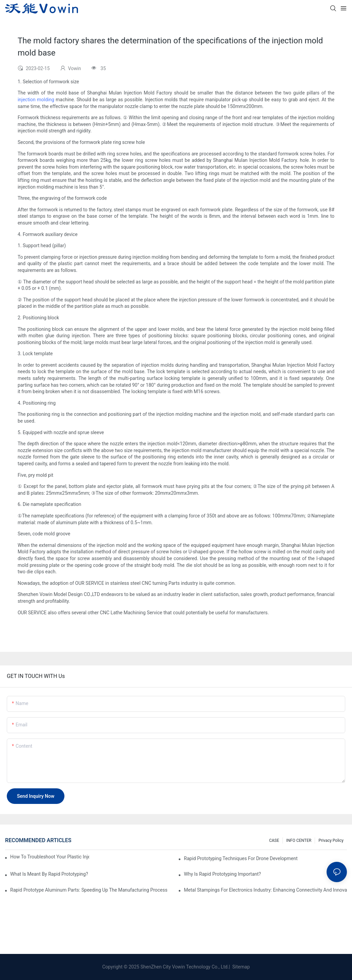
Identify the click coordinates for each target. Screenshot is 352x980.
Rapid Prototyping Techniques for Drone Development (241, 858)
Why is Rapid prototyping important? (222, 874)
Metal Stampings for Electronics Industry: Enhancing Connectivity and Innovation (265, 890)
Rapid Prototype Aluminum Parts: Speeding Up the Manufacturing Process (89, 890)
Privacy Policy (331, 840)
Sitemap (241, 967)
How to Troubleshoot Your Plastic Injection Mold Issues (50, 857)
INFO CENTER (299, 840)
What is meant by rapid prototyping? (49, 874)
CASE (274, 840)
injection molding (36, 100)
